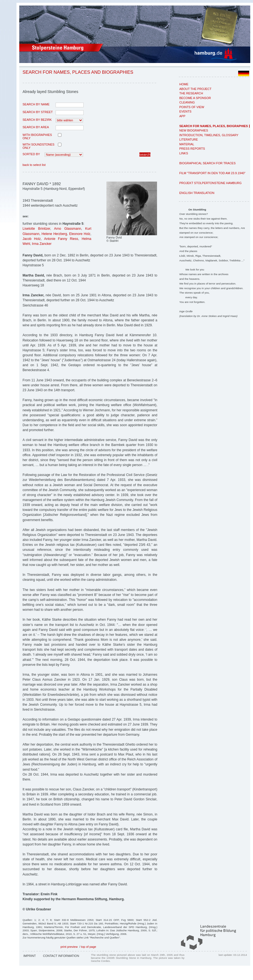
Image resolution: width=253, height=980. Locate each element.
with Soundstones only (38, 146)
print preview (69, 947)
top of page (89, 947)
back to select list (34, 165)
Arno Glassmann (68, 229)
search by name (36, 104)
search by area (36, 127)
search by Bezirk (37, 120)
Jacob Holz (32, 239)
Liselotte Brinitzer (36, 229)
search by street (38, 112)
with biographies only (37, 136)
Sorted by (31, 154)
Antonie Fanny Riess (61, 239)
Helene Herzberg (54, 234)
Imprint (30, 956)
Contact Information (61, 956)
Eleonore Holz (80, 234)
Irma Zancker (42, 244)
